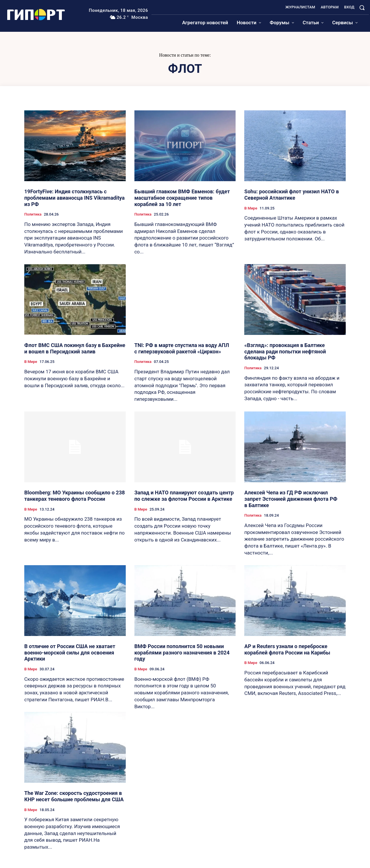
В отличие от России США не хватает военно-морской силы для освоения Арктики (70, 652)
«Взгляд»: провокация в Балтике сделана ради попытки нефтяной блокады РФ (285, 351)
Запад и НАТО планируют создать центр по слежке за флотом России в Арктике (184, 496)
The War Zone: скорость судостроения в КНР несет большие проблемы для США (74, 796)
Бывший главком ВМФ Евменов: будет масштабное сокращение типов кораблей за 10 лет (182, 198)
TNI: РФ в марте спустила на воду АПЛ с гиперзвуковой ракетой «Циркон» (182, 348)
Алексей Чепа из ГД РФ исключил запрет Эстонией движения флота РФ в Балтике (291, 499)
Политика (33, 214)
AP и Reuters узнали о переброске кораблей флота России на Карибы (287, 649)
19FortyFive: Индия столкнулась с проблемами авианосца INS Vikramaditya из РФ (74, 198)
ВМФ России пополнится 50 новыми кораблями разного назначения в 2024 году (182, 652)
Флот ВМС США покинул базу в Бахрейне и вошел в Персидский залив (75, 348)
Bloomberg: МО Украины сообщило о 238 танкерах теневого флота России (75, 496)
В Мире (251, 208)
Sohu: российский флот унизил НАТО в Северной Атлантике (292, 195)
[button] (362, 8)
